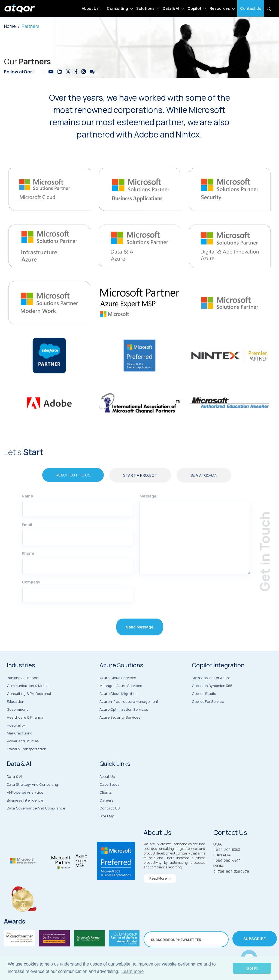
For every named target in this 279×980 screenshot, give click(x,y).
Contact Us (251, 8)
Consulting (117, 8)
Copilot (194, 8)
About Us (90, 8)
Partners (31, 26)
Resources (220, 8)
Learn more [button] (133, 971)
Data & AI (171, 8)
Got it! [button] (252, 968)
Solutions (145, 8)
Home (10, 26)
